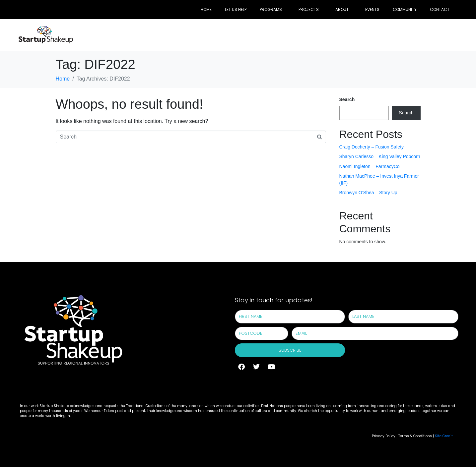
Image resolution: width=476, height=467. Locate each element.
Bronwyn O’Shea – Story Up (368, 193)
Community (405, 9)
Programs (271, 9)
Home (206, 9)
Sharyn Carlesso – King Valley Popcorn (380, 156)
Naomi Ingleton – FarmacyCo (370, 166)
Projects (309, 9)
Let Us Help (236, 9)
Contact (440, 9)
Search (347, 99)
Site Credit (444, 436)
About (342, 9)
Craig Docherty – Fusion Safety (372, 147)
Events (372, 9)
